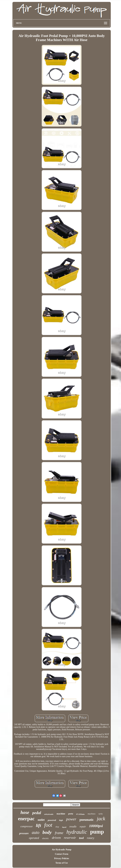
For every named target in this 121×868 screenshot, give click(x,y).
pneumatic (86, 820)
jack (101, 819)
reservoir (70, 838)
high (61, 820)
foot (48, 825)
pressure (24, 833)
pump (97, 832)
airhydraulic (49, 814)
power (71, 819)
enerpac (26, 819)
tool (81, 838)
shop (57, 827)
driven (56, 838)
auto (36, 832)
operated (34, 838)
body (47, 832)
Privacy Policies (62, 858)
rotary (91, 838)
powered (52, 820)
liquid (64, 827)
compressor (27, 826)
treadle (73, 827)
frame (59, 833)
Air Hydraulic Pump (62, 850)
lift (39, 825)
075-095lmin (80, 814)
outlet (41, 820)
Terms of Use (62, 863)
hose (25, 812)
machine (61, 814)
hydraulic (77, 832)
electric (46, 838)
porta (71, 814)
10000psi (96, 826)
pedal (37, 813)
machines (92, 814)
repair (83, 827)
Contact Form (62, 854)
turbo (101, 814)
